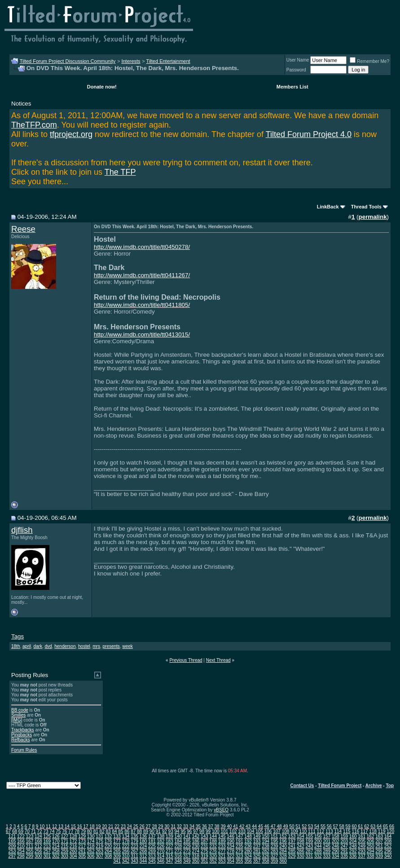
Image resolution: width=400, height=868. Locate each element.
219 (99, 846)
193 (257, 841)
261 (82, 851)
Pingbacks (22, 735)
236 (248, 846)
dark (38, 646)
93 (171, 831)
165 (12, 841)
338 (371, 856)
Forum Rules (24, 750)
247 (344, 846)
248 (353, 846)
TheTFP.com (34, 125)
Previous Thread (186, 660)
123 (30, 836)
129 (82, 836)
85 (121, 831)
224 (143, 846)
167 (30, 841)
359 (275, 861)
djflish (22, 530)
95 (183, 831)
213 (47, 846)
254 (21, 851)
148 (248, 836)
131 (99, 836)
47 (273, 826)
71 (33, 831)
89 (146, 831)
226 (161, 846)
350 (196, 861)
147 (240, 836)
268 (143, 851)
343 (134, 861)
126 (56, 836)
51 (298, 826)
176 (108, 841)
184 (178, 841)
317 (187, 856)
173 (82, 841)
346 (161, 861)
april (27, 646)
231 (204, 846)
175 (99, 841)
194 (266, 841)
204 (353, 841)
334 (336, 856)
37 (211, 826)
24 (130, 826)
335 (344, 856)
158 (336, 836)
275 (204, 851)
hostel (84, 646)
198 (301, 841)
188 (213, 841)
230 (196, 846)
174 (91, 841)
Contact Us (302, 786)
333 (327, 856)
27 (148, 826)
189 (222, 841)
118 (373, 831)
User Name (298, 60)
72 (40, 831)
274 (196, 851)
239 (275, 846)
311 (134, 856)
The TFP (120, 172)
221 (117, 846)
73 (46, 831)
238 (266, 846)
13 (61, 826)
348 (178, 861)
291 (344, 851)
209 (12, 846)
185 (187, 841)
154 (301, 836)
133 (117, 836)
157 (327, 836)
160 (353, 836)
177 (117, 841)
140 (178, 836)
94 (177, 831)
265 (117, 851)
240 (283, 846)
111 (312, 831)
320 (213, 856)
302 (56, 856)
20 (104, 826)
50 (292, 826)
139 (169, 836)
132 (108, 836)
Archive (374, 786)
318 (196, 856)
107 (277, 831)
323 (240, 856)
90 (152, 831)
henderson (65, 646)
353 (222, 861)
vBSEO (221, 810)
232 (213, 846)
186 (196, 841)
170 (56, 841)
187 (204, 841)
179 (134, 841)
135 (134, 836)
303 (64, 856)
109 (294, 831)
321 (222, 856)
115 (347, 831)
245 (327, 846)
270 (161, 851)
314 (161, 856)
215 (64, 846)
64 (379, 826)
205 (362, 841)
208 (388, 841)
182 (161, 841)
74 (52, 831)
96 (189, 831)
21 (111, 826)
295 (379, 851)
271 (169, 851)
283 (275, 851)
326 (266, 856)
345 (152, 861)
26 (142, 826)
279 (240, 851)
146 (231, 836)
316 (178, 856)
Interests (131, 61)
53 (310, 826)
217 (82, 846)
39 (223, 826)
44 (254, 826)
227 (169, 846)
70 (27, 831)
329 (292, 856)
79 (83, 831)
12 (55, 826)
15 (73, 826)
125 (47, 836)
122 (21, 836)
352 (213, 861)
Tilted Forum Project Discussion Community (68, 61)
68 (15, 831)
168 (38, 841)
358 (266, 861)
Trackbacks (23, 730)
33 (186, 826)
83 (108, 831)
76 (64, 831)
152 (283, 836)
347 (169, 861)
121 (12, 836)
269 (152, 851)
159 (344, 836)
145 (222, 836)
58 (342, 826)
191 (240, 841)
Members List (292, 87)
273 (187, 851)
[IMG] (17, 720)
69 (21, 831)
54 (317, 826)
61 (360, 826)
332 (318, 856)
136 (143, 836)
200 (318, 841)
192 (248, 841)
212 (38, 846)
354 (231, 861)
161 (362, 836)
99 (208, 831)
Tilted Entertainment (168, 61)
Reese (23, 229)
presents (111, 646)
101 (224, 831)
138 (161, 836)
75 (58, 831)
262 (91, 851)
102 (233, 831)
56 (329, 826)
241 (292, 846)
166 (21, 841)
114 (338, 831)
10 (42, 826)
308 (108, 856)
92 (165, 831)
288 (318, 851)
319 (204, 856)
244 (318, 846)
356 (248, 861)
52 (304, 826)
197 (292, 841)
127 (64, 836)
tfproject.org (71, 134)
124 (38, 836)
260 (73, 851)
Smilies (18, 715)
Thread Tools (366, 207)
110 (303, 831)
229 (187, 846)
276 (213, 851)
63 (373, 826)
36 (204, 826)
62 (367, 826)
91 (158, 831)
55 (323, 826)
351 (204, 861)
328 (283, 856)
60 (354, 826)
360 (283, 861)
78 (77, 831)
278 (231, 851)
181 (152, 841)
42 (242, 826)
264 (108, 851)
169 (47, 841)
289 (327, 851)
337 (362, 856)
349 (187, 861)
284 (283, 851)
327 (275, 856)
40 (229, 826)
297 (12, 856)
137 (152, 836)
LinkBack (328, 207)
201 (327, 841)
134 (126, 836)
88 (139, 831)
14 (67, 826)
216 (73, 846)
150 (266, 836)
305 (82, 856)
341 (117, 861)
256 (38, 851)
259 (64, 851)
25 (136, 826)
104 (251, 831)
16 (80, 826)
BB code (20, 710)
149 (257, 836)
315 (169, 856)
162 (371, 836)
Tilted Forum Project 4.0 (309, 134)
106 (268, 831)
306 (91, 856)
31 (173, 826)
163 (379, 836)
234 (231, 846)
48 (279, 826)
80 (90, 831)
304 (73, 856)
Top (390, 786)
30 (167, 826)
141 (187, 836)
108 (286, 831)
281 (257, 851)
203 (344, 841)
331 (310, 856)
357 (257, 861)
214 (56, 846)
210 (21, 846)
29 (160, 826)
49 (285, 826)
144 (213, 836)
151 (275, 836)
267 (134, 851)
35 (198, 826)
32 (179, 826)
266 (126, 851)
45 (261, 826)
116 (355, 831)
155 (310, 836)
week (127, 646)
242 (301, 846)
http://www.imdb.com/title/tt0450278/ (142, 247)
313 (152, 856)
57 (336, 826)
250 (371, 846)
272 (178, 851)
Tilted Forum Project (340, 786)
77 (71, 831)
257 (47, 851)
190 (231, 841)
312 (143, 856)
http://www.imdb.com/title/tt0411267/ (142, 275)
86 (127, 831)
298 (21, 856)
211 (30, 846)
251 (379, 846)
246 (336, 846)
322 (231, 856)
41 (235, 826)
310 (126, 856)
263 (99, 851)
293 (362, 851)
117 (364, 831)
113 (329, 831)
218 (91, 846)
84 (114, 831)
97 (196, 831)
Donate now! (102, 87)
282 (266, 851)
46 (267, 826)
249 (362, 846)
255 (30, 851)
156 (318, 836)
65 (385, 826)
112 (321, 831)
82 (102, 831)
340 (388, 856)
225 (152, 846)
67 (8, 831)
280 (248, 851)
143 (204, 836)
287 (310, 851)
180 (143, 841)
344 (143, 861)
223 (134, 846)
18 (92, 826)
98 (202, 831)
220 (108, 846)
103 (242, 831)
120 (390, 831)
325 (257, 856)
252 (388, 846)
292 (353, 851)
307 (99, 856)
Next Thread (218, 660)
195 (275, 841)
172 (73, 841)
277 (222, 851)
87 (133, 831)
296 (388, 851)
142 (196, 836)
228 (178, 846)
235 (240, 846)
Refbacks (21, 740)
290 (336, 851)
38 (217, 826)
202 (336, 841)
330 (301, 856)
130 (91, 836)
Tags (18, 636)
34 (192, 826)
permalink (373, 217)
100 (216, 831)
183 (169, 841)
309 (117, 856)
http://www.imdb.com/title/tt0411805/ (142, 305)
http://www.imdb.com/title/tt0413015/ (142, 334)
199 (310, 841)
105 (259, 831)
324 (248, 856)
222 (126, 846)
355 (240, 861)
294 (371, 851)
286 (301, 851)
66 (392, 826)
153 (292, 836)
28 (154, 826)
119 (382, 831)
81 (96, 831)
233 (222, 846)
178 (126, 841)
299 (30, 856)
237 (257, 846)
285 (292, 851)
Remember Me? (369, 61)
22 (117, 826)
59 (348, 826)
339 (379, 856)
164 (388, 836)
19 (98, 826)
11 (48, 826)
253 (12, 851)
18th (15, 646)
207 (379, 841)
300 (38, 856)
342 (126, 861)
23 (123, 826)
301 (47, 856)
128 (73, 836)
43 (248, 826)
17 (86, 826)
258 (56, 851)
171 (64, 841)
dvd (48, 646)
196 (283, 841)
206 (371, 841)
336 (353, 856)
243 (310, 846)
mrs (96, 646)
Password (296, 70)
